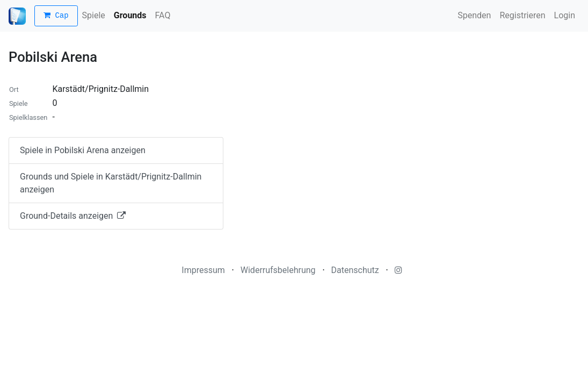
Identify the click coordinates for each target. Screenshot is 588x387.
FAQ (163, 15)
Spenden (474, 15)
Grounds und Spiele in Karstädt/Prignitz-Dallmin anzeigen (111, 183)
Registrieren (522, 15)
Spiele (94, 15)
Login (565, 15)
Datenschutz (355, 270)
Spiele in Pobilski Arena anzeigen (83, 150)
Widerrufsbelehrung (278, 270)
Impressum (203, 270)
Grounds (130, 15)
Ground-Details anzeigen (73, 216)
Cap (56, 16)
